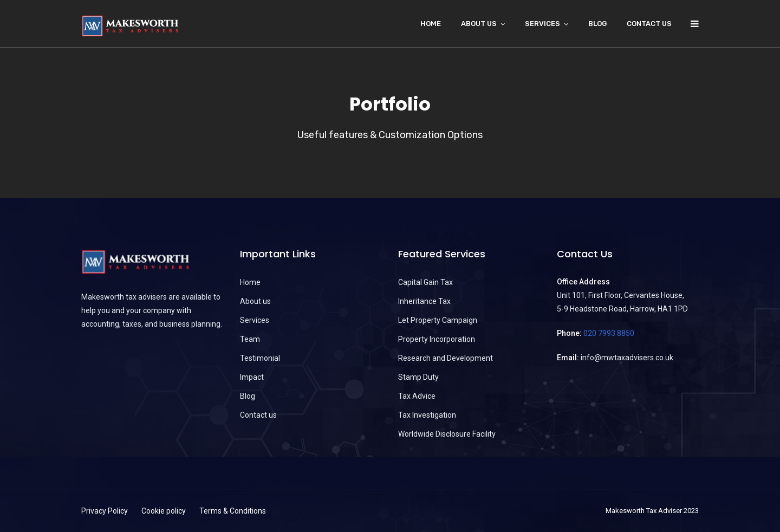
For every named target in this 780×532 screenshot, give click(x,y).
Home (431, 24)
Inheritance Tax (424, 301)
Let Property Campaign (438, 320)
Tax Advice (417, 396)
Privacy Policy (105, 511)
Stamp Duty (418, 377)
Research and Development (446, 358)
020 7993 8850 (609, 333)
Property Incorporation (437, 339)
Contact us (649, 24)
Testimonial (260, 358)
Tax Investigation (427, 415)
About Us (479, 24)
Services (542, 24)
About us (255, 301)
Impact (252, 377)
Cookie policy (164, 511)
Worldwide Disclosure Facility (447, 434)
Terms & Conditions (233, 511)
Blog (597, 24)
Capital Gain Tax (425, 282)
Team (250, 339)
